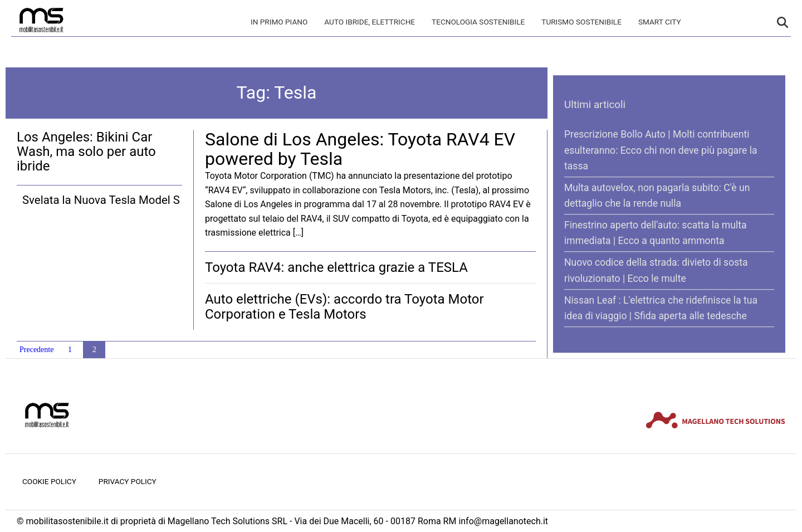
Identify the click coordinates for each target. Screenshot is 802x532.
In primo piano (279, 22)
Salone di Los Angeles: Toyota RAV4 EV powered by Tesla (360, 149)
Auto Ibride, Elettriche (370, 22)
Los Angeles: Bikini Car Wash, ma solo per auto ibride (86, 152)
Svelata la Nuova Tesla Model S (101, 200)
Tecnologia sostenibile (478, 22)
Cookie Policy (49, 481)
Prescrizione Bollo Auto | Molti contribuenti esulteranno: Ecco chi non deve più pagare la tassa (661, 150)
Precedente (36, 350)
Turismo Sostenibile (581, 22)
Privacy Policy (128, 481)
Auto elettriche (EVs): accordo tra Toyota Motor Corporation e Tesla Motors (344, 306)
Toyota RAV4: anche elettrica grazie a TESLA (336, 267)
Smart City (660, 22)
